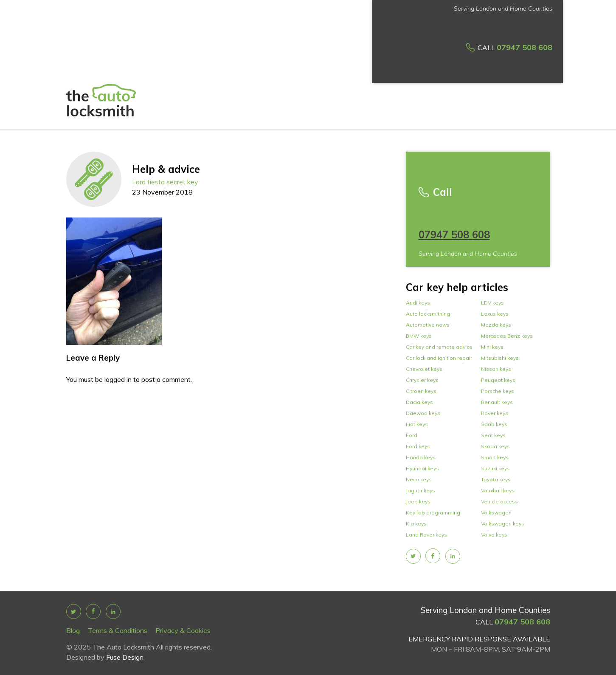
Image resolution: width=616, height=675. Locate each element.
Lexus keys (495, 314)
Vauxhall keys (498, 490)
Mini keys (492, 347)
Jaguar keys (421, 490)
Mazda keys (496, 325)
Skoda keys (495, 446)
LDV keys (492, 303)
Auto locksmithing (428, 314)
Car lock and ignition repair (439, 358)
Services (253, 54)
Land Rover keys (426, 535)
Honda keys (421, 457)
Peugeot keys (498, 380)
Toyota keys (496, 479)
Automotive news (428, 325)
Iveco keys (419, 479)
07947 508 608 (525, 47)
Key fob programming (433, 513)
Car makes (527, 54)
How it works (350, 54)
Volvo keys (494, 535)
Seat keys (493, 435)
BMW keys (419, 336)
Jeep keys (418, 501)
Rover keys (495, 413)
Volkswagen (496, 513)
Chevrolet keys (424, 369)
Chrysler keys (422, 380)
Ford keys (418, 446)
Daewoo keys (423, 413)
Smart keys (495, 457)
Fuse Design (125, 657)
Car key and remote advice (439, 347)
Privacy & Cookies (183, 630)
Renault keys (497, 402)
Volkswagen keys (503, 524)
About (224, 54)
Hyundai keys (422, 468)
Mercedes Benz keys (507, 336)
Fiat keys (417, 424)
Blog (73, 630)
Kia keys (416, 524)
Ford (412, 435)
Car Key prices (301, 54)
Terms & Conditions (118, 630)
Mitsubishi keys (500, 358)
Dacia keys (419, 402)
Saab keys (494, 424)
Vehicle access (499, 501)
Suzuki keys (495, 468)
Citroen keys (421, 391)
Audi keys (418, 303)
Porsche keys (498, 391)
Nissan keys (496, 369)
